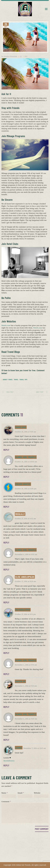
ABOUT (25, 844)
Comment (6, 802)
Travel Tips (23, 379)
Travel (16, 379)
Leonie (19, 748)
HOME (25, 841)
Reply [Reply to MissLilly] (6, 542)
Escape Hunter (23, 484)
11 (21, 56)
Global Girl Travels (26, 457)
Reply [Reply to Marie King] (6, 450)
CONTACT (25, 852)
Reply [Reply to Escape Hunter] (6, 507)
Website (37, 793)
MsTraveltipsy (23, 610)
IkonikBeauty (9, 761)
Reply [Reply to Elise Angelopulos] (6, 602)
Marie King (21, 427)
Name (5, 793)
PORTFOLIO (25, 848)
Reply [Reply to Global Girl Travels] (6, 477)
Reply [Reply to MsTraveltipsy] (6, 653)
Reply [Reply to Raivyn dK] (6, 707)
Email (21, 793)
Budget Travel (8, 379)
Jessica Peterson (11, 56)
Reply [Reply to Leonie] (6, 765)
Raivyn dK (20, 681)
